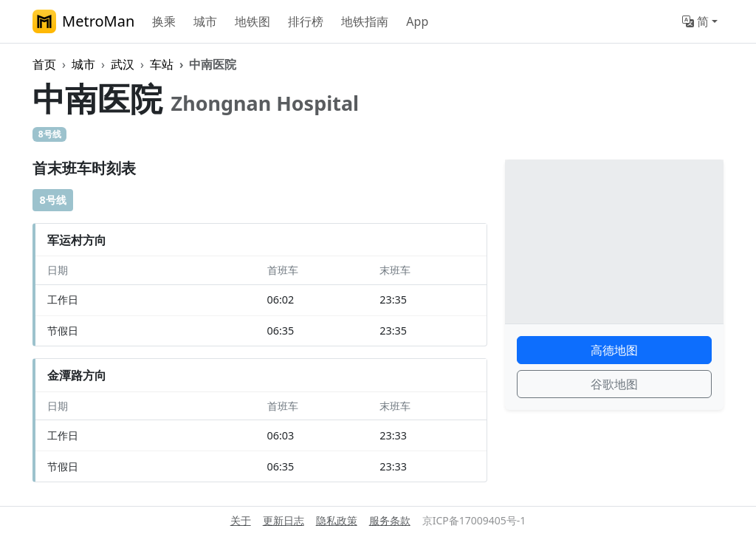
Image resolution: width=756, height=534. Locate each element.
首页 (44, 64)
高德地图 (614, 350)
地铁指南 (365, 21)
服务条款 (390, 520)
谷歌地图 (614, 384)
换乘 (164, 21)
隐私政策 (337, 520)
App (417, 21)
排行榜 (306, 21)
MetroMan (83, 21)
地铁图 (252, 21)
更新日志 (283, 520)
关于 (241, 520)
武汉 (123, 64)
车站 (162, 64)
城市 (205, 21)
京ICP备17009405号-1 (474, 520)
